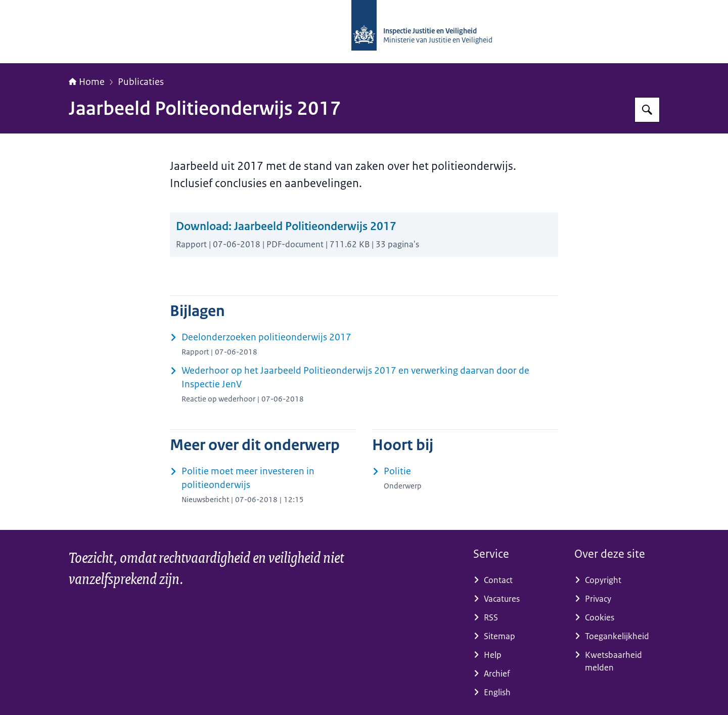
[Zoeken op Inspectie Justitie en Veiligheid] (647, 110)
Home (87, 82)
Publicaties (141, 82)
